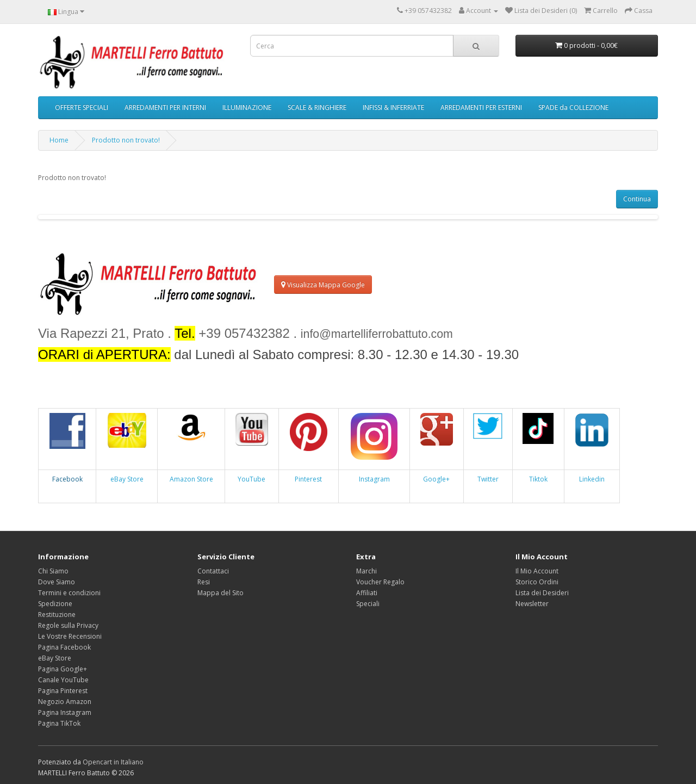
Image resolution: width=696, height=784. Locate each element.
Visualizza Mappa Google (323, 285)
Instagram (374, 479)
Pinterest (308, 479)
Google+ (436, 479)
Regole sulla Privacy (68, 625)
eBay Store (127, 479)
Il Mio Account (537, 571)
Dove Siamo (57, 582)
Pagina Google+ (63, 669)
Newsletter (532, 604)
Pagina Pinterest (63, 691)
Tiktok (538, 479)
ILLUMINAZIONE (247, 107)
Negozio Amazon (65, 702)
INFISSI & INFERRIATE (393, 107)
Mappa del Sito (220, 593)
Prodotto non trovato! (126, 140)
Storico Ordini (537, 582)
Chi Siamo (53, 571)
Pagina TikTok (59, 723)
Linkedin (592, 479)
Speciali (368, 604)
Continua (637, 199)
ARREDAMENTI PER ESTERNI (481, 107)
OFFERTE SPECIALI (82, 107)
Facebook (67, 479)
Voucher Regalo (380, 582)
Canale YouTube (63, 680)
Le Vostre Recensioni (70, 636)
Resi (204, 582)
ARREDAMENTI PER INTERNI (165, 107)
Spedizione (55, 604)
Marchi (366, 571)
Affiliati (367, 593)
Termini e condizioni (69, 593)
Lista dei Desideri (542, 593)
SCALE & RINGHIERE (317, 107)
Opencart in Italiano (113, 762)
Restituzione (57, 615)
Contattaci (213, 571)
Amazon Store (191, 479)
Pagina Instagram (65, 712)
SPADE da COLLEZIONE (573, 107)
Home (59, 140)
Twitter (488, 479)
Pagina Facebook (64, 647)
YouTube (251, 479)
